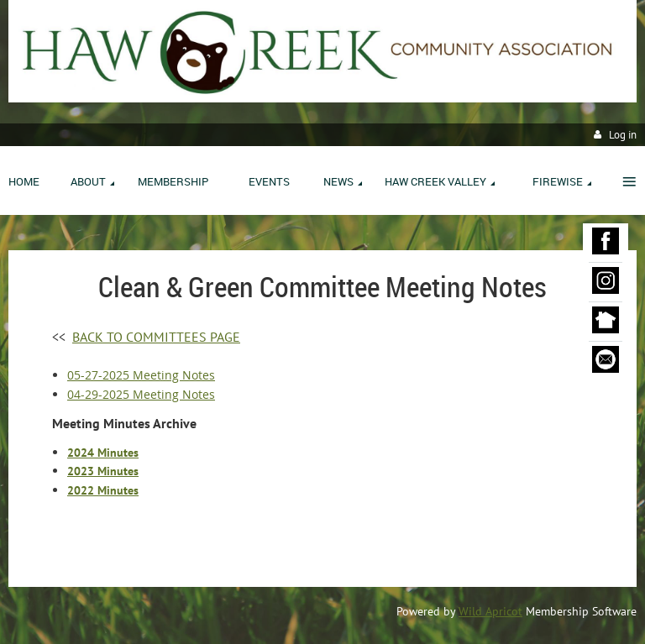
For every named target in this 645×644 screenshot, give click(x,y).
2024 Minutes (103, 453)
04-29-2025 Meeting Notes (141, 394)
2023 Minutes (103, 471)
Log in (623, 135)
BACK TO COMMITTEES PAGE (156, 337)
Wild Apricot (490, 611)
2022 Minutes (103, 490)
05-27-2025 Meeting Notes (141, 375)
